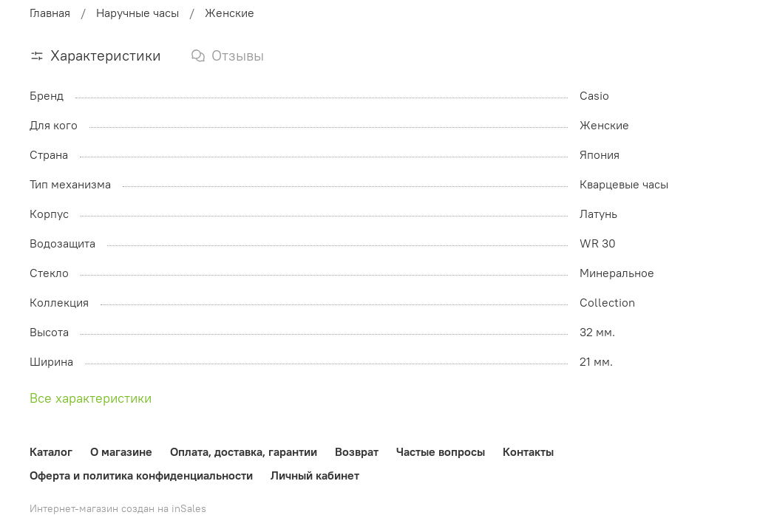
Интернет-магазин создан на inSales (118, 508)
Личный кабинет (315, 475)
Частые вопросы (441, 451)
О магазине (121, 451)
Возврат (357, 451)
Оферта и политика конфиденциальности (141, 475)
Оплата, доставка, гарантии (244, 451)
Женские (230, 13)
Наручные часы (138, 13)
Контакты (528, 451)
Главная (50, 13)
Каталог (51, 451)
